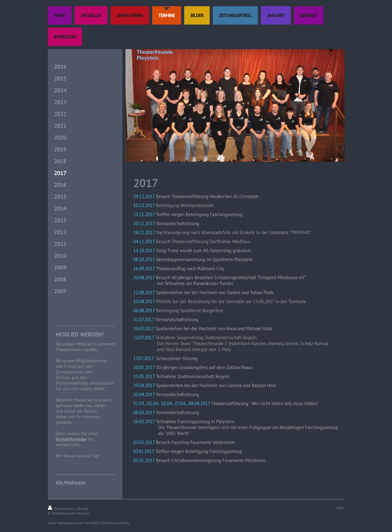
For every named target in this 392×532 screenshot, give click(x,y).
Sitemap (82, 509)
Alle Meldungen (71, 482)
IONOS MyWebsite (104, 523)
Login (340, 508)
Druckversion (61, 509)
